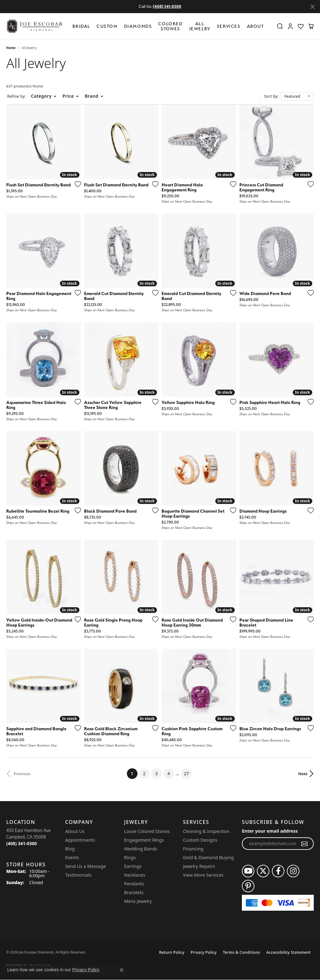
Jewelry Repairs (199, 866)
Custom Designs (200, 840)
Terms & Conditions (241, 952)
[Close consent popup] (122, 970)
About (255, 26)
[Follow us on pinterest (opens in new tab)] (248, 886)
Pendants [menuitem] (134, 884)
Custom (107, 26)
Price (68, 96)
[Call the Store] (22, 843)
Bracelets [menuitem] (134, 892)
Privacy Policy (204, 952)
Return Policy (172, 952)
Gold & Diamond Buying (209, 857)
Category (41, 96)
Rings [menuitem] (130, 857)
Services (229, 26)
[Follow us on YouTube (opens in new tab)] (248, 871)
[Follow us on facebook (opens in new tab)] (278, 871)
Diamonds (138, 26)
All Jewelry (200, 26)
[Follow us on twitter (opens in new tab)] (263, 871)
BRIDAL (81, 26)
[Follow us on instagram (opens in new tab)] (293, 871)
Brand (91, 96)
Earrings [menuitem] (133, 866)
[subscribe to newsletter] (305, 844)
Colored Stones (170, 26)
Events (72, 857)
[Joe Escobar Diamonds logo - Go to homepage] (34, 26)
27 (186, 773)
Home (11, 48)
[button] (280, 26)
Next (303, 774)
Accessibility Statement (288, 952)
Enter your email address (270, 831)
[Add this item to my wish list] (76, 184)
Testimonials (78, 875)
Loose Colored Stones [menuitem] (147, 831)
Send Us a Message (86, 866)
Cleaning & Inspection (206, 831)
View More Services (203, 875)
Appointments (80, 840)
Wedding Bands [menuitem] (141, 849)
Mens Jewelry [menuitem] (138, 901)
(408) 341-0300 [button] (167, 6)
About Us (75, 831)
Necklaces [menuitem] (135, 875)
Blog (70, 849)
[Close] (312, 7)
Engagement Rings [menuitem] (144, 840)
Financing (193, 849)
